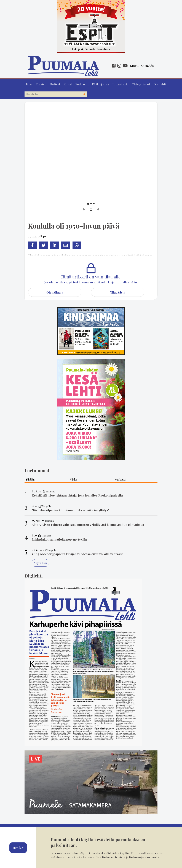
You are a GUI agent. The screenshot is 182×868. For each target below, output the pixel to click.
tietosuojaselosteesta (144, 857)
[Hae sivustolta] (84, 93)
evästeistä (118, 857)
